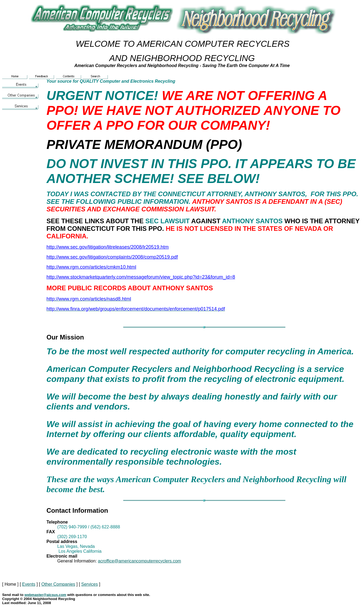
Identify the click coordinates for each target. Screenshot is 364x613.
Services (90, 584)
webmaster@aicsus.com (46, 595)
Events (29, 584)
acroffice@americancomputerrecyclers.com (139, 561)
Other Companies (58, 584)
